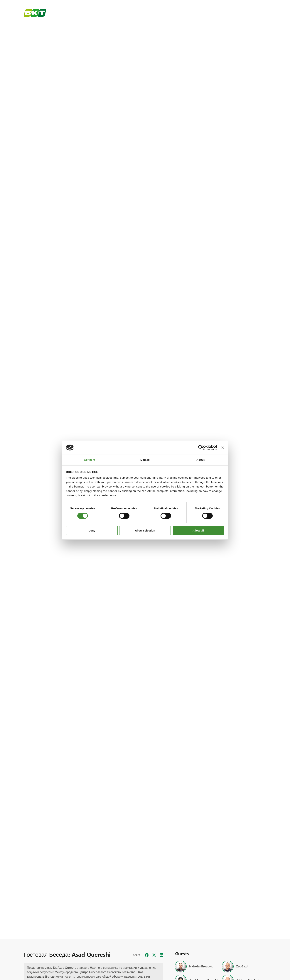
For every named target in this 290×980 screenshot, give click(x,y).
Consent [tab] (90, 460)
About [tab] (200, 460)
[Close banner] (223, 448)
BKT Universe (69, 14)
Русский (259, 3)
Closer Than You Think (156, 14)
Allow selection (145, 530)
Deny (92, 530)
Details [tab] (145, 460)
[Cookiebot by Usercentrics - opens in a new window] (201, 448)
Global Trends (123, 14)
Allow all (198, 530)
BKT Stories (96, 14)
